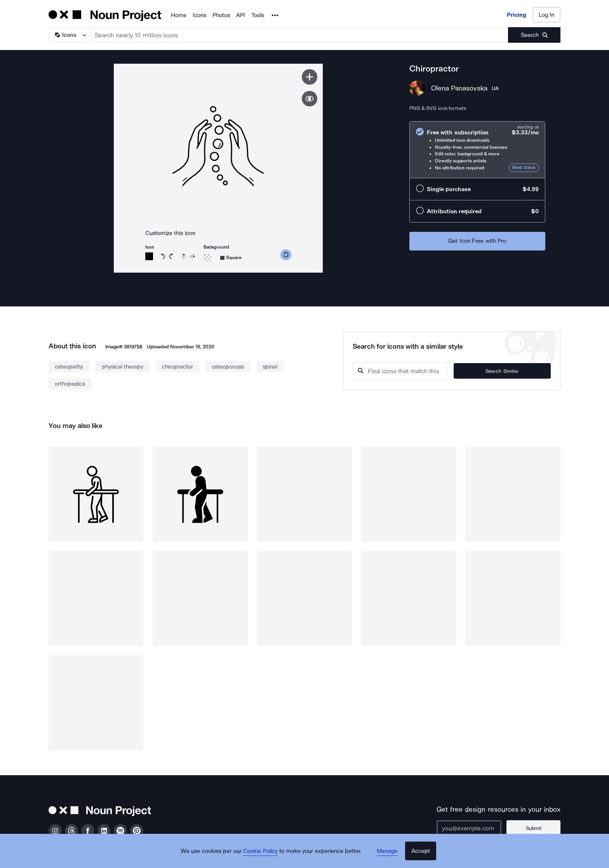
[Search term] (299, 35)
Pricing (517, 15)
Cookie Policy (263, 854)
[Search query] (419, 371)
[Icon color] (149, 256)
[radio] (477, 150)
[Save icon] (310, 77)
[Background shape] (231, 258)
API (241, 15)
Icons (199, 15)
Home (179, 15)
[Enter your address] (477, 828)
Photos (221, 15)
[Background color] (207, 257)
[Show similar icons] (310, 99)
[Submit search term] (534, 35)
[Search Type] (69, 35)
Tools (258, 15)
